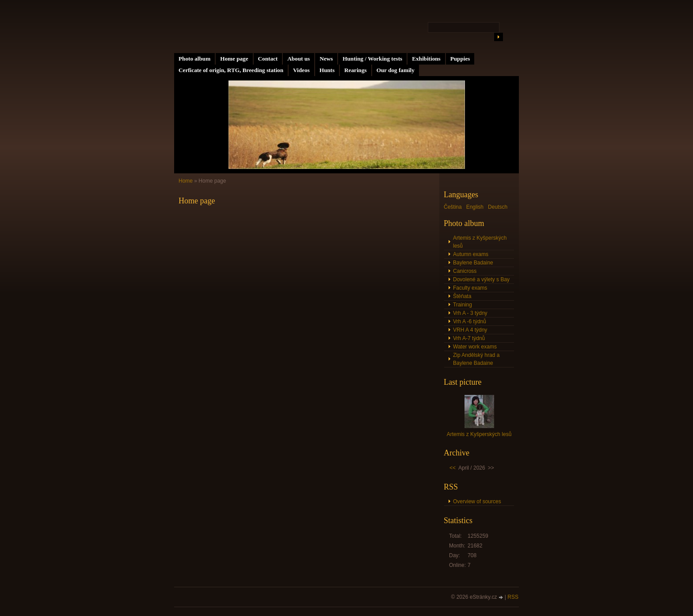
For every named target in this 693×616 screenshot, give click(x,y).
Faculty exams (470, 288)
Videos (301, 70)
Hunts (327, 70)
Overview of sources (477, 501)
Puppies (460, 59)
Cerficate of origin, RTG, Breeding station (231, 70)
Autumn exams (471, 254)
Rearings (356, 70)
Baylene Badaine (473, 263)
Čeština (453, 207)
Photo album (194, 59)
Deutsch (498, 207)
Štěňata (462, 296)
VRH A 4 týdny (470, 330)
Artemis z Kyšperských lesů (480, 242)
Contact (268, 59)
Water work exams (475, 347)
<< (453, 468)
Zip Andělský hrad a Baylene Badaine (476, 359)
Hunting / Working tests (372, 59)
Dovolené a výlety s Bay (481, 279)
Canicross (465, 271)
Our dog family (396, 70)
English (475, 207)
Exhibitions (426, 59)
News (326, 59)
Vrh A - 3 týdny (470, 313)
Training (463, 305)
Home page (234, 59)
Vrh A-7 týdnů (469, 338)
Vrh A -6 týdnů (470, 321)
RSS (513, 597)
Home (186, 181)
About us (299, 59)
